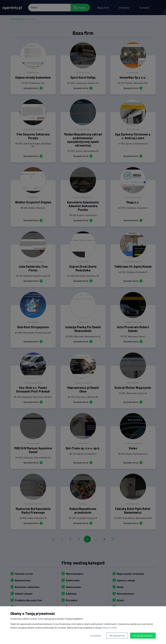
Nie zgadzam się (117, 636)
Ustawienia (96, 636)
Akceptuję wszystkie (143, 636)
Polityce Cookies (109, 628)
